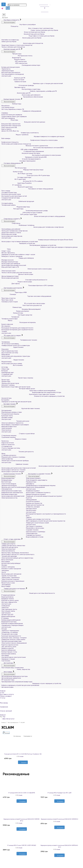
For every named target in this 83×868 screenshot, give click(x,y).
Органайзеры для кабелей (11, 229)
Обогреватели (7, 489)
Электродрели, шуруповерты (37, 480)
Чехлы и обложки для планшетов (13, 47)
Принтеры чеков (7, 300)
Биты (28, 516)
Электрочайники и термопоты (12, 423)
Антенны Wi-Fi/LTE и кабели (22, 181)
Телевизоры (6, 342)
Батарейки (5, 400)
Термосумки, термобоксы (11, 577)
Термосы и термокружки (10, 631)
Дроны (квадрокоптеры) (10, 276)
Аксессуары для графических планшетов (16, 144)
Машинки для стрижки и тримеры (13, 457)
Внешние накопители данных (23, 122)
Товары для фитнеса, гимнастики (13, 546)
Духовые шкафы (7, 417)
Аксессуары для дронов (10, 278)
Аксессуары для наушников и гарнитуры (16, 356)
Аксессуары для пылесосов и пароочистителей (19, 468)
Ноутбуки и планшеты (11, 20)
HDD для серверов (8, 118)
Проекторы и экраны (17, 378)
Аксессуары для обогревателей (13, 496)
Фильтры (6, 733)
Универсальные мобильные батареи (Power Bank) (37, 240)
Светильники (6, 613)
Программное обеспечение (22, 97)
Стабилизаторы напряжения (23, 151)
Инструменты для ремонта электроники (31, 155)
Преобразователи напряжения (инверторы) (17, 682)
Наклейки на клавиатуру (10, 40)
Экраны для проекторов (10, 383)
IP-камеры (5, 618)
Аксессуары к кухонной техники (13, 471)
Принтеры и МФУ (14, 292)
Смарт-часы (6, 251)
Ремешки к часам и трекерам (12, 256)
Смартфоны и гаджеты (11, 219)
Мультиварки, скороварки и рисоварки (15, 425)
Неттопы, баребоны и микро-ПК (13, 109)
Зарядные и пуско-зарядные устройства (31, 683)
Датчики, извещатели (9, 602)
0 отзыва (21, 756)
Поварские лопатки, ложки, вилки (13, 639)
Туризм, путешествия (9, 576)
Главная (3, 691)
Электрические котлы (9, 498)
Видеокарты (11, 58)
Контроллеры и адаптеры (21, 89)
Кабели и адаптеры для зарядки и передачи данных (40, 247)
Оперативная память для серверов (14, 116)
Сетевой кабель (7, 203)
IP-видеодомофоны (8, 595)
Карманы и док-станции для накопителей (32, 83)
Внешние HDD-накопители (11, 126)
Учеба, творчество (16, 669)
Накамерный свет (8, 372)
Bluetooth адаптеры (17, 187)
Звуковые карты (13, 87)
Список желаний (41, 710)
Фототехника (12, 365)
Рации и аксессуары (17, 282)
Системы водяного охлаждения (13, 74)
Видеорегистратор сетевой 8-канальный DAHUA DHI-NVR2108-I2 (60, 819)
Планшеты (10, 26)
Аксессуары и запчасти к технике (13, 470)
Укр (4, 717)
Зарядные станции (8, 659)
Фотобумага (6, 326)
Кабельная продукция (18, 201)
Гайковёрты (30, 484)
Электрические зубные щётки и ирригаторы (17, 558)
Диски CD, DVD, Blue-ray (10, 131)
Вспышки (5, 371)
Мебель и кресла (8, 648)
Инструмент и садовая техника (38, 474)
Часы (6, 249)
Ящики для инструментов (35, 505)
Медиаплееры (7, 362)
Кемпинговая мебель (9, 654)
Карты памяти (6, 129)
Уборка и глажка (14, 439)
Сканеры (9, 294)
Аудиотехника (12, 347)
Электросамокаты (8, 551)
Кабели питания (14, 82)
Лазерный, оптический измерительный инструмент (44, 496)
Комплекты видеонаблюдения (12, 623)
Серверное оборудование (21, 111)
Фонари (4, 565)
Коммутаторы (12, 172)
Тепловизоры (6, 585)
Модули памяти (13, 59)
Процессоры (11, 54)
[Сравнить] (24, 765)
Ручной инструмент (33, 501)
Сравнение (41, 706)
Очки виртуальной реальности (24, 280)
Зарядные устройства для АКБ (24, 157)
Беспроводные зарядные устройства (29, 245)
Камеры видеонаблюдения (11, 620)
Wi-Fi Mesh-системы (17, 174)
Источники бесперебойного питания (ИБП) (32, 148)
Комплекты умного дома (10, 600)
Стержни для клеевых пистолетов (38, 519)
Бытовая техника (9, 404)
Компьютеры (11, 104)
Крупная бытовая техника (21, 408)
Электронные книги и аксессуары (27, 269)
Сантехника (6, 661)
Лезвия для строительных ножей (37, 523)
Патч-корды (6, 191)
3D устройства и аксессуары (23, 303)
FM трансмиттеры (8, 680)
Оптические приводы (18, 85)
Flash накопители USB (9, 127)
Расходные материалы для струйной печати (17, 330)
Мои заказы (41, 702)
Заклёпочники (31, 510)
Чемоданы (5, 570)
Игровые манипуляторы (10, 262)
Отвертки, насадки (33, 507)
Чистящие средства (17, 315)
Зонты (4, 572)
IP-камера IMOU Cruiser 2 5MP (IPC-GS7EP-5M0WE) (22, 845)
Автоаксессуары (7, 687)
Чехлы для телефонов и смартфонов (14, 231)
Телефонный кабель (9, 205)
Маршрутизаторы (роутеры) (22, 170)
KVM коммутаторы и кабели (22, 213)
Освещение (6, 606)
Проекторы (6, 380)
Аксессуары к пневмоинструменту (38, 492)
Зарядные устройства (18, 243)
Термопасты (6, 69)
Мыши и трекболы (15, 135)
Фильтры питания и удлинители (25, 146)
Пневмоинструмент (33, 491)
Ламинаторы (12, 307)
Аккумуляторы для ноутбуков (23, 34)
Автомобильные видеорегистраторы (15, 676)
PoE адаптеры (12, 209)
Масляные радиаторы (9, 494)
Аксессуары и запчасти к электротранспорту (18, 554)
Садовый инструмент (34, 535)
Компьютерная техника (11, 99)
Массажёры (6, 562)
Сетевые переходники (18, 161)
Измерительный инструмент (36, 494)
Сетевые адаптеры (16, 177)
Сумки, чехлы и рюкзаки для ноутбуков (30, 30)
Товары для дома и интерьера (14, 589)
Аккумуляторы (6, 398)
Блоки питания (13, 80)
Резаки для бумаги (15, 311)
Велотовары (6, 586)
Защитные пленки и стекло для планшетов (17, 45)
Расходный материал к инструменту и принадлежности (46, 514)
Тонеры (4, 331)
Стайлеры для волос (9, 455)
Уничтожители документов (22, 305)
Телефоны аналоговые (10, 319)
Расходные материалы (19, 322)
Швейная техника (15, 464)
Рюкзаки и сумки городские (11, 569)
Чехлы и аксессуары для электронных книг (17, 273)
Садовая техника (32, 530)
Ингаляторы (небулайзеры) (11, 563)
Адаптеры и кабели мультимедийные (29, 391)
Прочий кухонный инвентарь (11, 641)
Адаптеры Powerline (17, 183)
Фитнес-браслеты (8, 253)
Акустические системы (10, 353)
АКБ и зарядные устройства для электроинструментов (46, 521)
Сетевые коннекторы (9, 192)
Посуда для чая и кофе (10, 634)
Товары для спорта (8, 544)
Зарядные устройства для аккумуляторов (16, 402)
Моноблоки (5, 106)
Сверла (29, 517)
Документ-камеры (8, 385)
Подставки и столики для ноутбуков (28, 36)
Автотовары (7, 672)
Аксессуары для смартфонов (12, 236)
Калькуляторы (12, 313)
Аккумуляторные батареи (21, 153)
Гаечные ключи (31, 509)
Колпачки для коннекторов (11, 194)
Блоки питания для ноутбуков (23, 32)
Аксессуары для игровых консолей (14, 265)
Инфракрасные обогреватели (12, 492)
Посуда (4, 629)
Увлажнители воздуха (9, 485)
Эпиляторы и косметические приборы (15, 461)
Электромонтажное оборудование (14, 643)
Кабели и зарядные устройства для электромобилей (20, 685)
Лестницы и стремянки (34, 526)
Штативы (5, 367)
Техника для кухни (15, 421)
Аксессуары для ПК (16, 93)
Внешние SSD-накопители (11, 124)
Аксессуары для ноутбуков (21, 38)
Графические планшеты (10, 142)
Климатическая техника (11, 474)
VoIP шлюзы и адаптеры (19, 214)
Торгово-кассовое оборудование (26, 296)
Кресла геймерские (9, 650)
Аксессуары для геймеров (11, 264)
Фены (3, 454)
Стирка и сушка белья (18, 434)
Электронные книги (8, 271)
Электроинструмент (33, 478)
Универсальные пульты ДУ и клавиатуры (16, 345)
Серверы (5, 113)
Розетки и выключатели (10, 645)
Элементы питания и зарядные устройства (33, 396)
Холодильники (6, 410)
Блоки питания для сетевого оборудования (33, 216)
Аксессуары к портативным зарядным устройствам (20, 242)
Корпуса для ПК (13, 78)
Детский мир (7, 663)
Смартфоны (11, 223)
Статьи (3, 698)
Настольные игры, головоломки (13, 668)
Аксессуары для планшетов (22, 43)
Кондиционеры (7, 480)
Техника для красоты (18, 452)
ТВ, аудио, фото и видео (11, 335)
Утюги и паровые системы (11, 448)
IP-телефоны (12, 185)
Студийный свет (7, 374)
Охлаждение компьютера (21, 65)
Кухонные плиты (7, 416)
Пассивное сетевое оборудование (27, 189)
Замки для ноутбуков (9, 42)
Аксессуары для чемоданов (11, 574)
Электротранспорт (9, 549)
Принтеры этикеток (9, 298)
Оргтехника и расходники (12, 288)
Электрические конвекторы (12, 491)
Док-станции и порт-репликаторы (27, 28)
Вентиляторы (6, 482)
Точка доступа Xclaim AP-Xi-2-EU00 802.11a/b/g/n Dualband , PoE (23, 754)
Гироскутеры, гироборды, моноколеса (15, 553)
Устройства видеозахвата (21, 159)
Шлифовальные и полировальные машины (41, 485)
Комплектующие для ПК (11, 49)
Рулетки (29, 498)
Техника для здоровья (9, 556)
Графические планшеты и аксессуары (30, 140)
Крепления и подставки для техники (28, 394)
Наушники (5, 349)
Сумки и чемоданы (8, 567)
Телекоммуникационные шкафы (25, 211)
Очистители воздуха (9, 484)
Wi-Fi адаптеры (14, 179)
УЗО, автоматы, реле (9, 647)
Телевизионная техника (19, 340)
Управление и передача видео (12, 625)
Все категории (8, 22)
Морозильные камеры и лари (12, 412)
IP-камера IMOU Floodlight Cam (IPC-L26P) (60, 793)
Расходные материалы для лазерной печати (17, 328)
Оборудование (31, 500)
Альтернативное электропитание (14, 657)
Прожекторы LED (7, 615)
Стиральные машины (9, 435)
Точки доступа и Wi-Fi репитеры (26, 175)
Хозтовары (5, 655)
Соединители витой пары (11, 198)
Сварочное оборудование (35, 487)
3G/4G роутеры (14, 168)
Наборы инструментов (34, 503)
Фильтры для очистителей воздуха (14, 487)
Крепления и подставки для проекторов (16, 387)
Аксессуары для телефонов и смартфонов (32, 227)
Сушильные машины (9, 437)
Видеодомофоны (7, 597)
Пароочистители (8, 443)
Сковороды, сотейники (10, 632)
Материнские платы (17, 56)
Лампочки (5, 608)
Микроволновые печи (9, 427)
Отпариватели (7, 446)
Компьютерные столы (9, 652)
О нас (2, 693)
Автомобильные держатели (11, 678)
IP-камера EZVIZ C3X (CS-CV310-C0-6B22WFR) (22, 793)
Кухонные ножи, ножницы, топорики (14, 638)
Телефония (10, 317)
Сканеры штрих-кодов (10, 302)
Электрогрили (7, 428)
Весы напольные (7, 560)
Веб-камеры (6, 138)
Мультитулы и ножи (8, 583)
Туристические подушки (10, 579)
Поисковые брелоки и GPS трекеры (27, 285)
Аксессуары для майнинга (21, 95)
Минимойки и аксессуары (35, 528)
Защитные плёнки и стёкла (11, 233)
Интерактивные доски (18, 389)
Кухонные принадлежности (11, 636)
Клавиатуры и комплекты (20, 133)
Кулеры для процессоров (10, 67)
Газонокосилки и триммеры (36, 532)
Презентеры (6, 381)
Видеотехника (13, 360)
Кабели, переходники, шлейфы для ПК (29, 91)
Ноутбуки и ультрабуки (19, 24)
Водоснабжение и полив (35, 537)
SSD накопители (14, 61)
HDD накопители (14, 63)
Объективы (5, 369)
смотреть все (6, 76)
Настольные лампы (8, 611)
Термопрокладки (8, 71)
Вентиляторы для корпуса (11, 72)
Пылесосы (5, 441)
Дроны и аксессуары (17, 274)
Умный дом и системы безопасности (28, 593)
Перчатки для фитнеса (10, 547)
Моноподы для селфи (9, 234)
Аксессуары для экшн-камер (12, 363)
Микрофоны (6, 354)
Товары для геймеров (18, 258)
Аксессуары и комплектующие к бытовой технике (38, 466)
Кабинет (41, 714)
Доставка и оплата (7, 694)
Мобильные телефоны (18, 225)
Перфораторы (31, 482)
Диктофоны (11, 284)
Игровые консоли (8, 260)
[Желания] (22, 765)
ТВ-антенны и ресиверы (10, 344)
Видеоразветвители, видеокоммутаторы (31, 392)
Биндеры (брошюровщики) (21, 309)
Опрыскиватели (32, 533)
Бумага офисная (7, 324)
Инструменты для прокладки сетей (14, 196)
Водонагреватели (8, 478)
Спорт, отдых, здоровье (11, 539)
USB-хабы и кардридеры (20, 149)
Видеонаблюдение (8, 616)
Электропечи (6, 430)
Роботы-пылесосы (8, 444)
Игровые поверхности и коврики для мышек (33, 136)
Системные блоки (8, 107)
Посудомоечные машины (10, 414)
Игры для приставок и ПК (10, 267)
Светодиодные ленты (9, 609)
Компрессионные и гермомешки (13, 581)
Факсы (7, 320)
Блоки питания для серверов (12, 115)
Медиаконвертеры (16, 207)
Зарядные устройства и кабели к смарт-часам (18, 254)
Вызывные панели (8, 599)
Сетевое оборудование (11, 163)
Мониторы (10, 120)
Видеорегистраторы (9, 622)
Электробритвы (7, 459)
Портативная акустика (10, 351)
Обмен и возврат (6, 696)
